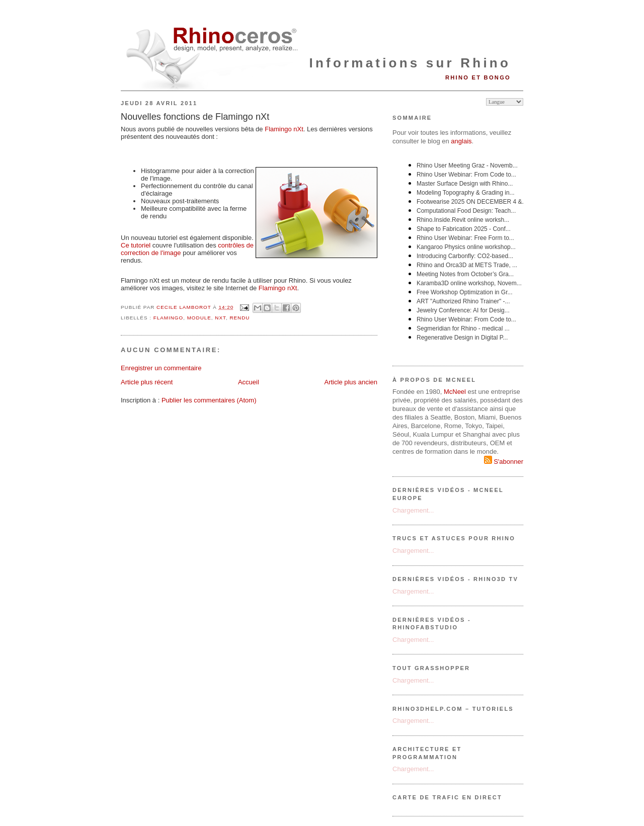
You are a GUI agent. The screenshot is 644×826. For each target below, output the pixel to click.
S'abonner (504, 462)
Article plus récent (147, 382)
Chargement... (413, 510)
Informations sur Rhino (410, 63)
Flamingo (284, 129)
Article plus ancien (351, 382)
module (199, 318)
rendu (239, 318)
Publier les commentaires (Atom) (209, 400)
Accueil (249, 382)
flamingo (168, 318)
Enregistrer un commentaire (161, 368)
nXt (220, 318)
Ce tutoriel (136, 245)
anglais (461, 141)
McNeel (455, 392)
